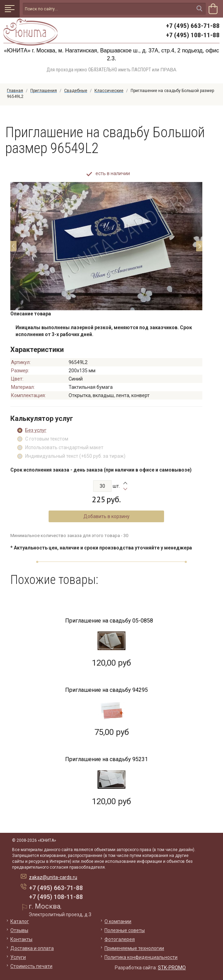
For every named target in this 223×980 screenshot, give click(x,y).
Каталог (20, 921)
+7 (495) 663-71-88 (193, 26)
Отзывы (19, 930)
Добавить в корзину (107, 516)
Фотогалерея (120, 939)
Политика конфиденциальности (141, 957)
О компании (118, 921)
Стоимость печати (31, 966)
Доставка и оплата (32, 948)
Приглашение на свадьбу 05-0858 (109, 621)
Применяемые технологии (134, 948)
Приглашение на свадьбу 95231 (107, 759)
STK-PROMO (172, 968)
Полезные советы (125, 930)
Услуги (18, 957)
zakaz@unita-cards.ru (53, 877)
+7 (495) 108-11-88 (193, 35)
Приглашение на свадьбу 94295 (107, 690)
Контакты (21, 939)
